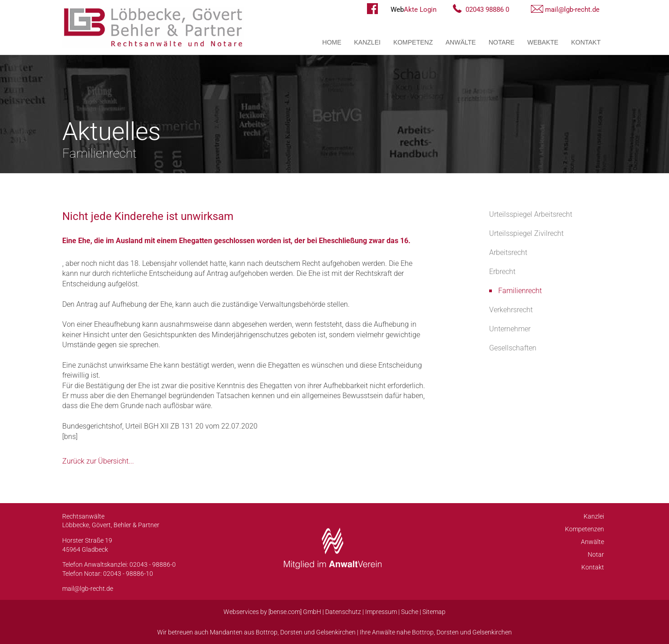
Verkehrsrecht (511, 310)
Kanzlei (367, 42)
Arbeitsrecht (508, 252)
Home (332, 42)
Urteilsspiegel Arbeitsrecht (531, 214)
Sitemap (434, 612)
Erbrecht (502, 272)
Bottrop (267, 632)
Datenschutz (343, 612)
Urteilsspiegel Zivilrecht (526, 233)
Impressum (381, 612)
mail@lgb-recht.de (572, 10)
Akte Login (414, 10)
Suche (410, 612)
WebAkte (543, 42)
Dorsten (291, 632)
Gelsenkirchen (336, 632)
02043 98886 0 (487, 10)
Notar (596, 554)
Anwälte (461, 42)
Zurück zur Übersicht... (98, 461)
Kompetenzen (585, 529)
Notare (502, 42)
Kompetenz (413, 42)
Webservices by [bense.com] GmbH (272, 612)
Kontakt (586, 42)
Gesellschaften (513, 348)
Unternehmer (510, 329)
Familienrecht (520, 291)
